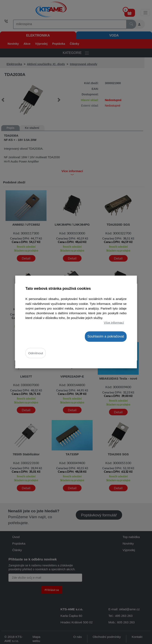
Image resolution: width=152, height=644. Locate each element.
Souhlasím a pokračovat (106, 336)
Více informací (114, 322)
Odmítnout (36, 353)
